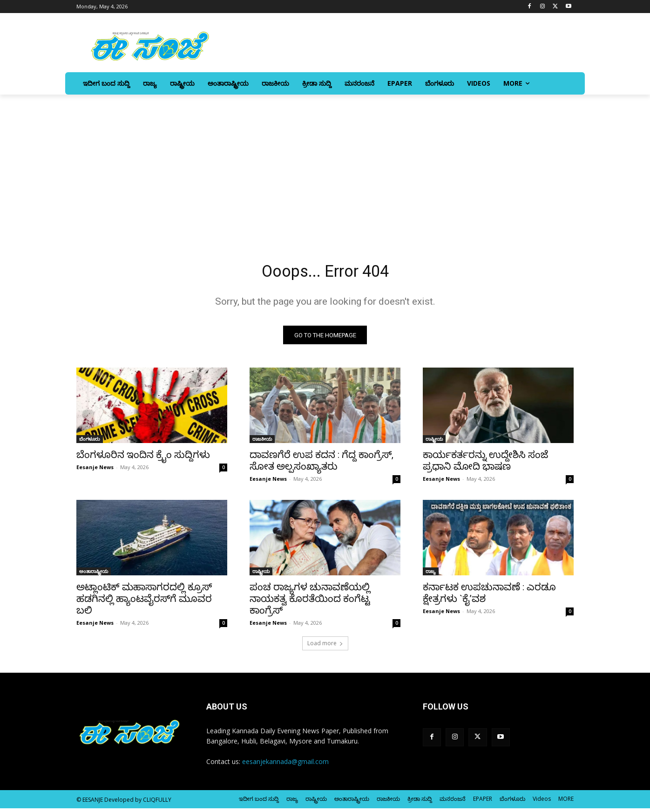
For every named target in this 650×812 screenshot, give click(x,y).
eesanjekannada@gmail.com (285, 765)
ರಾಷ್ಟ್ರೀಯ (434, 443)
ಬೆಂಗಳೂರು (90, 443)
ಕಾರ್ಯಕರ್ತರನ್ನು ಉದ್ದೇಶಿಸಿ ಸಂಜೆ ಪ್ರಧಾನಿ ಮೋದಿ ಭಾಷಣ (485, 464)
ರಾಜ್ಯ (431, 575)
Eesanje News (95, 471)
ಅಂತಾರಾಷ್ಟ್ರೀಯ (94, 575)
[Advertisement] (325, 164)
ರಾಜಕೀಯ (262, 443)
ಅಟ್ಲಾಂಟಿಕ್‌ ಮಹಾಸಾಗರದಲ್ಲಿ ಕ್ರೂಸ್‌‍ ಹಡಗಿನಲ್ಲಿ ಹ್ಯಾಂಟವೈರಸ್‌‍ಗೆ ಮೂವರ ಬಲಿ (144, 602)
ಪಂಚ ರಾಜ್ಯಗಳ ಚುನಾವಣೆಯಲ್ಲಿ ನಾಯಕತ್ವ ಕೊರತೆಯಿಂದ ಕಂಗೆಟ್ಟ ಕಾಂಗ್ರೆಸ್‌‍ (310, 602)
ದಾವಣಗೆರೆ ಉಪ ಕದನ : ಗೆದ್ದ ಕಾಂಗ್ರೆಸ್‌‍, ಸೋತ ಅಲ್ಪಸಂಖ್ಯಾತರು (322, 464)
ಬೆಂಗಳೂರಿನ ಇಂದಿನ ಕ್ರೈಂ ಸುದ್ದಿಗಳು (143, 458)
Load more (325, 647)
